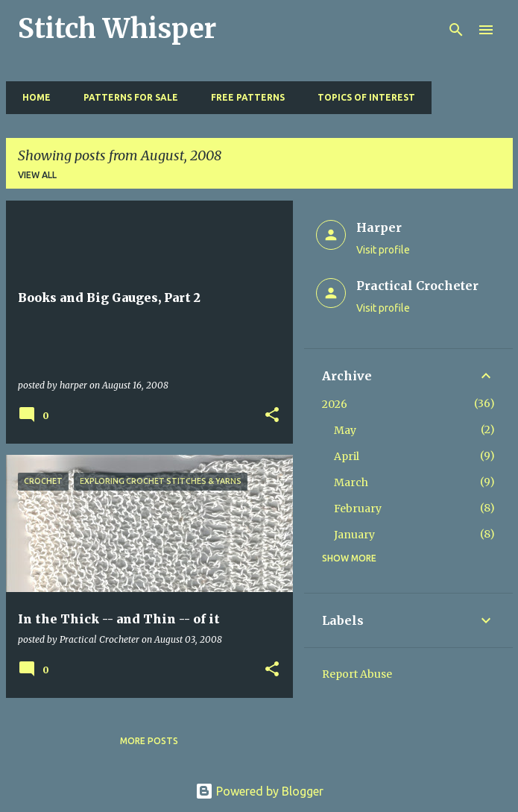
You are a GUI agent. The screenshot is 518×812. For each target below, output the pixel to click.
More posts (149, 741)
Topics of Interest (362, 97)
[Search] (456, 30)
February (358, 509)
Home (32, 97)
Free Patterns (243, 97)
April (347, 456)
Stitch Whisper (117, 29)
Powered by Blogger (259, 791)
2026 (335, 404)
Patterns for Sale (126, 97)
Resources (471, 97)
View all (37, 175)
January (354, 535)
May (345, 430)
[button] (272, 416)
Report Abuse (357, 674)
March (351, 482)
